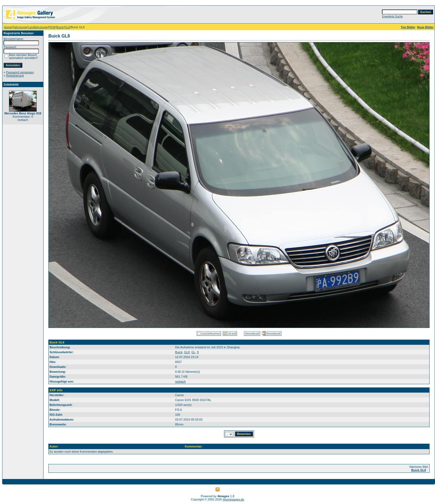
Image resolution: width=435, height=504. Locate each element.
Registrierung (15, 76)
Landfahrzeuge (38, 27)
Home (8, 27)
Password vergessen (20, 72)
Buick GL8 (418, 470)
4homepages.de (233, 499)
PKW (52, 27)
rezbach (180, 381)
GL (193, 352)
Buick (60, 27)
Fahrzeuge (20, 27)
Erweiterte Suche (392, 16)
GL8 (67, 27)
